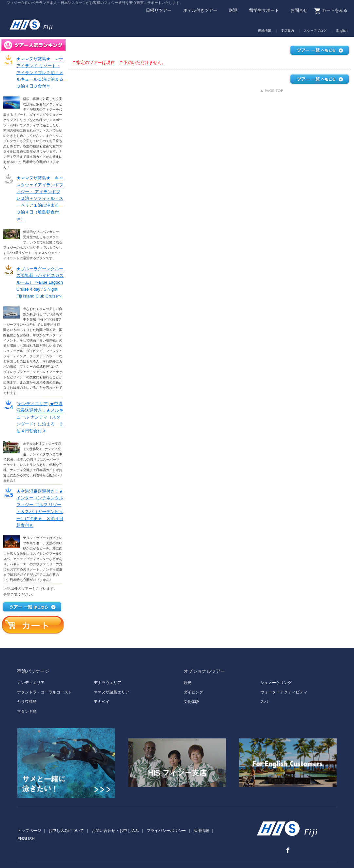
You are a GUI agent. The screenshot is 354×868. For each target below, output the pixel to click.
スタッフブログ (315, 31)
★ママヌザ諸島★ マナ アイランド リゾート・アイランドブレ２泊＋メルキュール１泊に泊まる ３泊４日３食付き (42, 72)
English (342, 31)
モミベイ (102, 702)
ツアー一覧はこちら (32, 607)
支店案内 (287, 31)
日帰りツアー (159, 11)
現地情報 (265, 31)
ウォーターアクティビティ (284, 692)
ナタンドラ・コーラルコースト (45, 692)
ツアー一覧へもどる (320, 50)
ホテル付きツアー (200, 11)
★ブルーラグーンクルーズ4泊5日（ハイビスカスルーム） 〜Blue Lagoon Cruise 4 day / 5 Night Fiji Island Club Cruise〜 (40, 282)
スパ (264, 702)
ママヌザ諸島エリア (111, 692)
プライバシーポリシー (166, 831)
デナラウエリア (108, 683)
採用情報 (201, 831)
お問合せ (299, 11)
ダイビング (193, 692)
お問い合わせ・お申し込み (115, 831)
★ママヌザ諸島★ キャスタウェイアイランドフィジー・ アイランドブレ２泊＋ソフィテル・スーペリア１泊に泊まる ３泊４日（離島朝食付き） (40, 198)
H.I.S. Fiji (41, 22)
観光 (187, 683)
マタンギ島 (27, 712)
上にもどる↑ (272, 91)
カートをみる (335, 11)
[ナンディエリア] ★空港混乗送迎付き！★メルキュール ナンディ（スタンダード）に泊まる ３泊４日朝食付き (40, 417)
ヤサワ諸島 (27, 702)
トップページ (29, 831)
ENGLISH (26, 839)
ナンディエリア (31, 683)
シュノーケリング (276, 683)
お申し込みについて (66, 831)
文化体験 (191, 702)
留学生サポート (264, 11)
